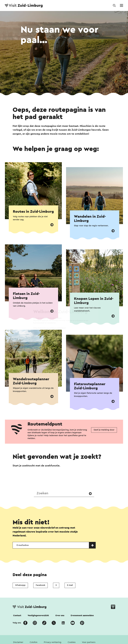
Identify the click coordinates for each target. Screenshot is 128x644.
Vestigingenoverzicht (38, 616)
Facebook (40, 585)
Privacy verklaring (53, 642)
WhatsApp (20, 585)
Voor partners (89, 642)
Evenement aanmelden (82, 616)
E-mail (70, 585)
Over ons (60, 616)
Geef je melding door (104, 430)
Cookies (72, 642)
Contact (17, 616)
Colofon (34, 642)
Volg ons (17, 623)
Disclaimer (18, 642)
